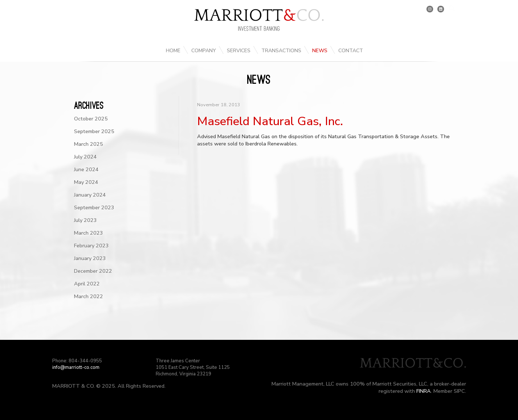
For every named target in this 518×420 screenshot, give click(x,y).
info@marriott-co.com (76, 367)
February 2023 (91, 246)
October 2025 (91, 119)
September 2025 (94, 131)
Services (239, 51)
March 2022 (89, 296)
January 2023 (90, 258)
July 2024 (85, 157)
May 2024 (86, 182)
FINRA (424, 391)
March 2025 (89, 144)
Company (204, 51)
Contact (351, 51)
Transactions (281, 51)
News (320, 51)
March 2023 (89, 233)
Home (173, 51)
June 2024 (86, 169)
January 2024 (90, 195)
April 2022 (87, 284)
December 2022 (93, 271)
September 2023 (94, 207)
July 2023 (85, 220)
